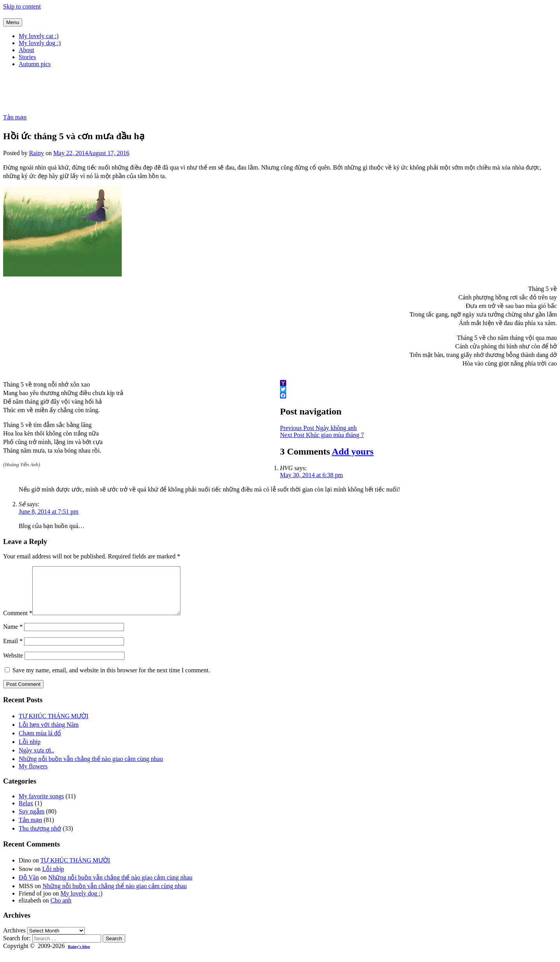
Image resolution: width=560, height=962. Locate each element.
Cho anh (61, 910)
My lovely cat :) (39, 36)
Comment (18, 622)
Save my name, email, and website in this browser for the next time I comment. (111, 680)
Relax (26, 812)
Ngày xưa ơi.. (36, 760)
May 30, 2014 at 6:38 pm (311, 475)
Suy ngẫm (31, 821)
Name (13, 636)
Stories (27, 57)
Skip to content (22, 6)
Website (13, 665)
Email (13, 650)
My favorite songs (41, 805)
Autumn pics (35, 64)
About (26, 50)
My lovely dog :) (40, 43)
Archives (14, 940)
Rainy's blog (79, 956)
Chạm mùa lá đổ (40, 742)
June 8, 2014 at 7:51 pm (49, 512)
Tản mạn (15, 117)
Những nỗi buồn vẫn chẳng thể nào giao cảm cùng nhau (91, 768)
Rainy (37, 153)
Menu (13, 22)
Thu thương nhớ (40, 838)
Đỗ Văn (29, 887)
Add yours (353, 451)
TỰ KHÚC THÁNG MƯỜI (53, 725)
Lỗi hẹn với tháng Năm (49, 734)
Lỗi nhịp (30, 751)
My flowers (33, 776)
